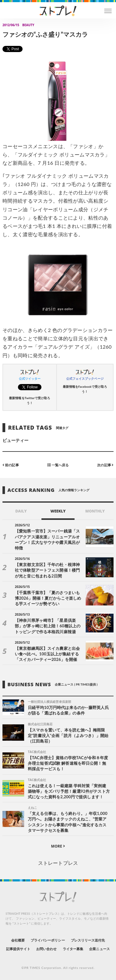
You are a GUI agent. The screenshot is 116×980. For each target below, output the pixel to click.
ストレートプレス (58, 863)
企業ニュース (99, 949)
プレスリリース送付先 (88, 940)
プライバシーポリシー (48, 940)
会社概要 (18, 940)
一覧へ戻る (58, 465)
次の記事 (105, 465)
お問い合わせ (46, 949)
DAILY (21, 511)
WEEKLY (58, 511)
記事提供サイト (18, 949)
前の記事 (11, 465)
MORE (58, 846)
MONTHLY (95, 511)
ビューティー (15, 440)
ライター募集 (73, 949)
